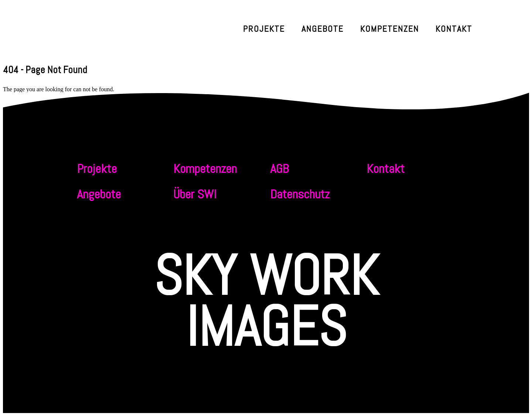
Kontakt (454, 29)
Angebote (323, 29)
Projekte (264, 29)
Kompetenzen (390, 29)
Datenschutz (300, 194)
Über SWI (195, 194)
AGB (279, 169)
